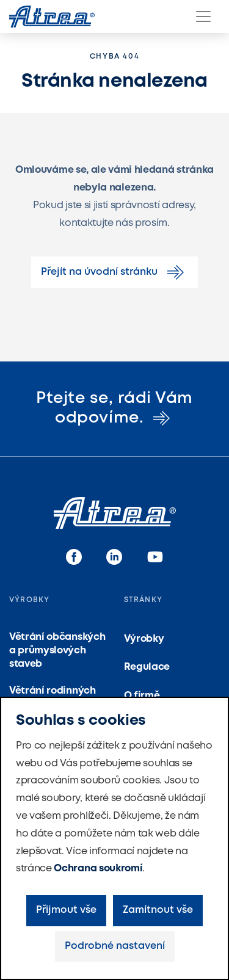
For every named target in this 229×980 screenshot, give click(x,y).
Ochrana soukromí (98, 869)
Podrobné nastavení (115, 946)
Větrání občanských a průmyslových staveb (57, 651)
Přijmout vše (66, 910)
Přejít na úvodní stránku (114, 272)
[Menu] (203, 16)
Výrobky (144, 639)
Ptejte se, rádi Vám (114, 408)
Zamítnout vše (158, 910)
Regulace (147, 667)
